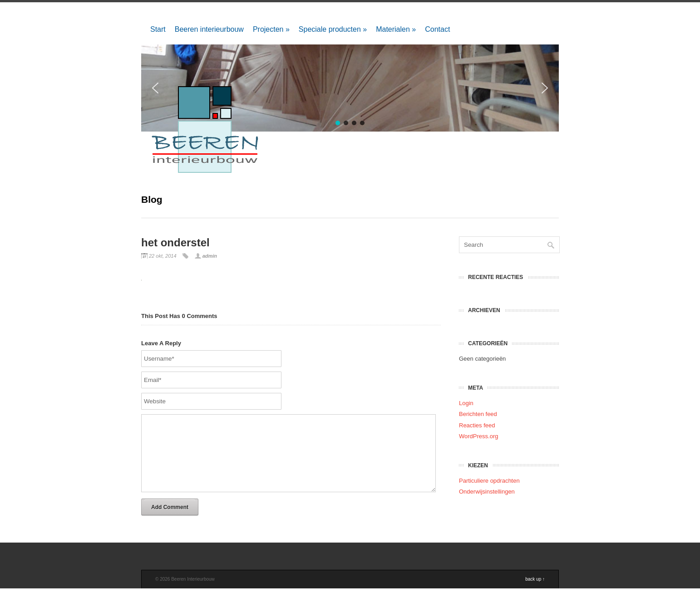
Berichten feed (478, 414)
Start (158, 29)
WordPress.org (478, 436)
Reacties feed (477, 425)
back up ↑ (535, 593)
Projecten (271, 29)
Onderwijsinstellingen (487, 492)
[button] (545, 88)
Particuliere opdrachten (489, 481)
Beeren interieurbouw (209, 29)
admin (210, 256)
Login (466, 403)
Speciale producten (333, 29)
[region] (350, 88)
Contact (437, 29)
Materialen (396, 29)
